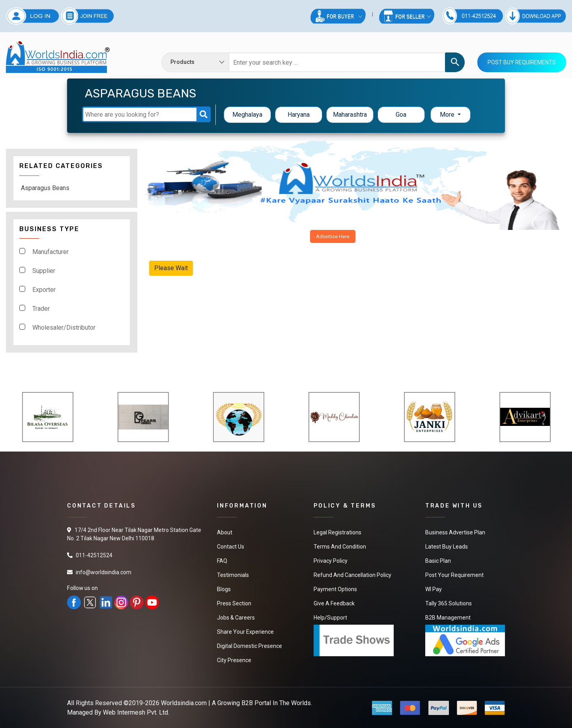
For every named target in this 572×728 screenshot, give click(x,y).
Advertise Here (333, 236)
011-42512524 (94, 555)
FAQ (222, 561)
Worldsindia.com (184, 703)
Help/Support (330, 618)
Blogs (224, 589)
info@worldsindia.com (104, 572)
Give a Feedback (334, 603)
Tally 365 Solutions (449, 603)
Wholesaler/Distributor (64, 328)
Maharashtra (350, 115)
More (448, 115)
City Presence (234, 660)
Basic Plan (438, 561)
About (225, 532)
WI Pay (434, 589)
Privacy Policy (331, 561)
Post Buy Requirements (522, 62)
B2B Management (448, 618)
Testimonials (233, 575)
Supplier (44, 271)
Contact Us (231, 547)
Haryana (299, 115)
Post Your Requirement (454, 575)
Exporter (44, 290)
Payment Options (335, 589)
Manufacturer (50, 252)
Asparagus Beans (45, 188)
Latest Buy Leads (447, 547)
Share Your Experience (245, 632)
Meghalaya (247, 115)
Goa (401, 115)
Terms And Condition (340, 547)
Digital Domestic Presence (250, 646)
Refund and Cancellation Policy (352, 575)
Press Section (234, 603)
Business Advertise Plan (455, 532)
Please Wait (171, 268)
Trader (41, 309)
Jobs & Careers (236, 618)
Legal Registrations (337, 532)
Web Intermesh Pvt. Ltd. (136, 712)
